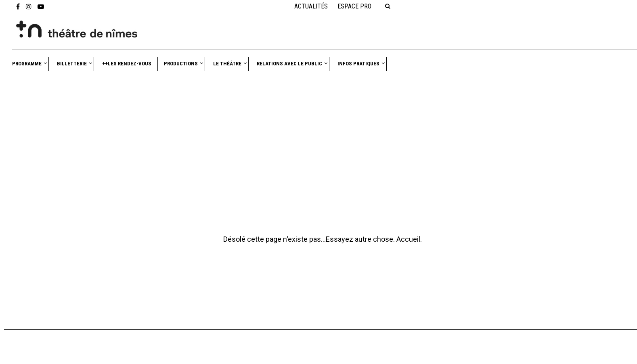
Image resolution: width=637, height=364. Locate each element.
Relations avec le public (289, 64)
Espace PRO (354, 6)
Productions (181, 64)
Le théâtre (227, 64)
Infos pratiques (358, 64)
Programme (27, 64)
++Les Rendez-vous (127, 64)
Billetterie (72, 64)
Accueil (408, 239)
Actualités (311, 6)
